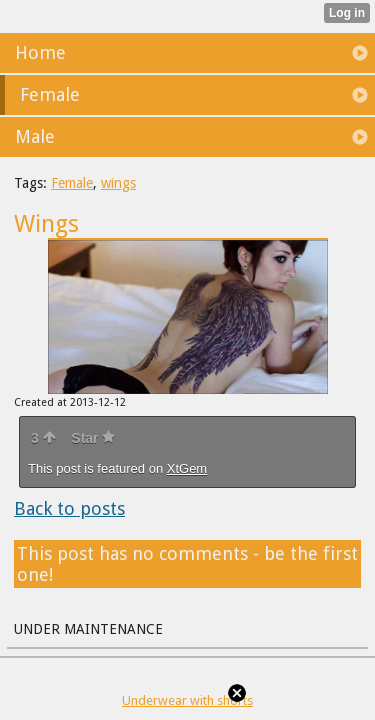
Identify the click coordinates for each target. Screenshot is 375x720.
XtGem (187, 468)
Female (72, 183)
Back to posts (69, 508)
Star (93, 438)
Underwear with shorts (187, 700)
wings (118, 183)
